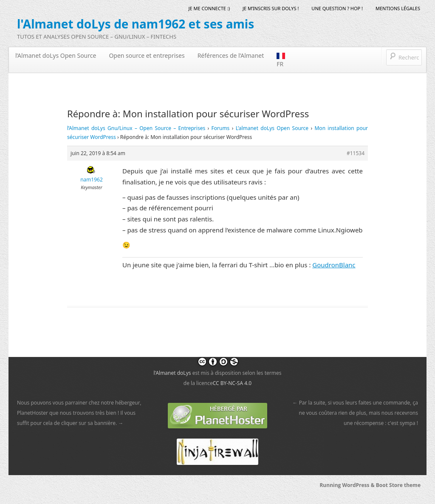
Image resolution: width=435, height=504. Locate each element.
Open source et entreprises (147, 55)
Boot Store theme (398, 485)
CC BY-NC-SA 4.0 (232, 383)
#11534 (356, 153)
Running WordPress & (347, 485)
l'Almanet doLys (172, 373)
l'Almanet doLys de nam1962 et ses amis (136, 24)
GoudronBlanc (334, 265)
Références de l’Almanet (231, 55)
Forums (221, 128)
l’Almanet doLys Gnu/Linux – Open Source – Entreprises (136, 128)
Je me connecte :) (209, 8)
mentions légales (398, 8)
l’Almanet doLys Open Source (56, 55)
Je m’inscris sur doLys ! (271, 8)
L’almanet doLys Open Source (272, 128)
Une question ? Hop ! (337, 8)
